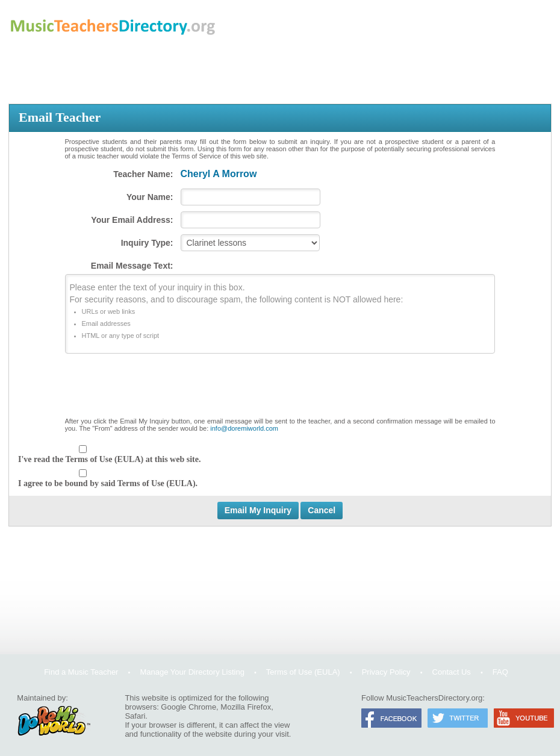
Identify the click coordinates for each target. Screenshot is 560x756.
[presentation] (280, 388)
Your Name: (150, 197)
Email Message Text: (132, 266)
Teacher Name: (143, 174)
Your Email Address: (132, 220)
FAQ (500, 672)
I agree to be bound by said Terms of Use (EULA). (108, 483)
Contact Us (452, 672)
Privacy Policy (386, 672)
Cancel (322, 510)
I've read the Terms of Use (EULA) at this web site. (109, 459)
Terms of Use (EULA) (303, 672)
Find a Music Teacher (81, 672)
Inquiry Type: (147, 243)
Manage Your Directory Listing (192, 672)
